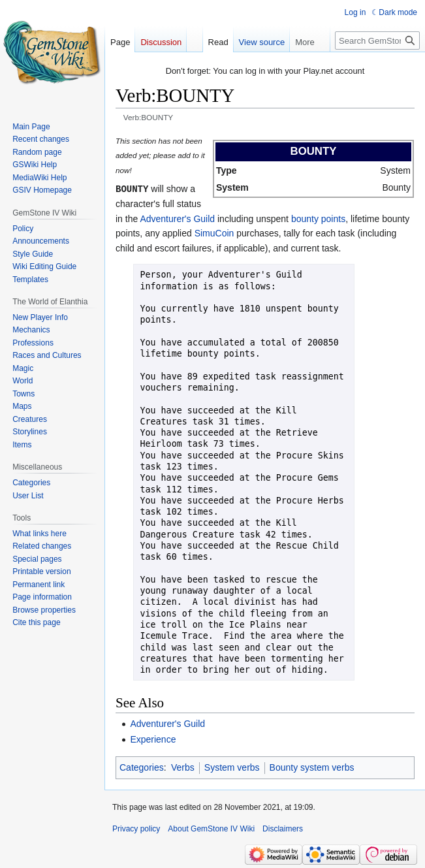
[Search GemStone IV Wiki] (377, 40)
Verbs (183, 767)
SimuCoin (214, 233)
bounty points (318, 218)
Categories (142, 767)
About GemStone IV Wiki (211, 828)
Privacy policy (136, 828)
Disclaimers (283, 828)
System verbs (232, 767)
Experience (153, 739)
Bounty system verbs (312, 767)
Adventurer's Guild (177, 218)
